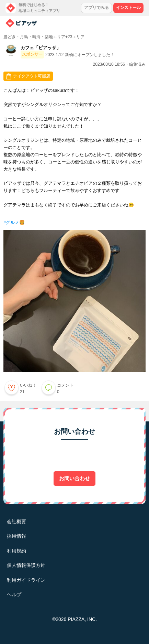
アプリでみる (96, 8)
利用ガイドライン (26, 580)
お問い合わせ (74, 478)
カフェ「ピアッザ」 (41, 48)
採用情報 (16, 536)
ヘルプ (14, 594)
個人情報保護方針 (26, 565)
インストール (128, 8)
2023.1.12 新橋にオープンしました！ (80, 55)
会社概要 (16, 522)
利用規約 (16, 551)
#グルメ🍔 (14, 222)
